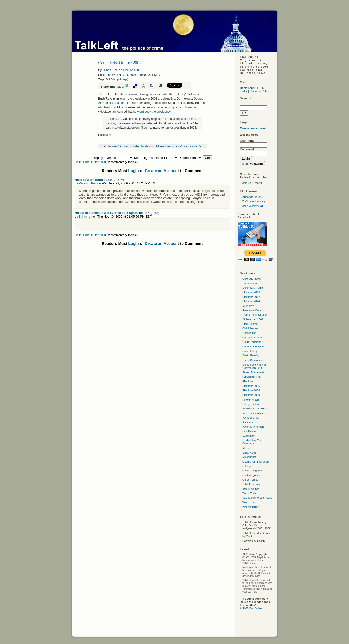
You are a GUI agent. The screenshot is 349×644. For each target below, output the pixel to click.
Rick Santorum (118, 103)
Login (134, 171)
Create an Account (162, 171)
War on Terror (250, 507)
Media (246, 448)
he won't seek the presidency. (152, 112)
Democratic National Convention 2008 (254, 366)
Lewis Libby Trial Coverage (252, 442)
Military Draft (250, 453)
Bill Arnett (85, 216)
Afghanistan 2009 (253, 319)
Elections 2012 (251, 297)
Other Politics (250, 480)
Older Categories (252, 471)
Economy (248, 306)
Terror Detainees (252, 360)
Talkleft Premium (252, 484)
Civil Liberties (250, 328)
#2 (156, 213)
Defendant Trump (253, 288)
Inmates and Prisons (254, 408)
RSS (261, 88)
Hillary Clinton (251, 404)
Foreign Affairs (251, 400)
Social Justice (250, 489)
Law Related (250, 431)
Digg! (121, 87)
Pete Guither (88, 183)
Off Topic (248, 466)
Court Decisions (252, 342)
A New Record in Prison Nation (177, 146)
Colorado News (251, 279)
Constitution (249, 333)
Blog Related (250, 324)
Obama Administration (255, 462)
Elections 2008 (133, 70)
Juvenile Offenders (254, 427)
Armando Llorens (253, 197)
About (253, 88)
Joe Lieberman (251, 418)
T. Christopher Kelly (254, 201)
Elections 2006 (251, 386)
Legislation (249, 436)
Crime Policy (250, 351)
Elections (248, 381)
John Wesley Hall (253, 206)
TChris (107, 70)
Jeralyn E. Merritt (252, 183)
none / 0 (146, 213)
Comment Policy (259, 91)
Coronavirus (250, 283)
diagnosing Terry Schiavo (176, 107)
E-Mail (244, 91)
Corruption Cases (253, 338)
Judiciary (248, 422)
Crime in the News (253, 346)
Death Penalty (251, 355)
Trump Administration (255, 315)
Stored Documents (253, 372)
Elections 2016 (251, 292)
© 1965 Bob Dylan (251, 608)
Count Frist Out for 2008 (90, 162)
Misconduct (249, 457)
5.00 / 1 (113, 180)
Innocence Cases (253, 413)
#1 (123, 180)
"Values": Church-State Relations (130, 146)
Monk (249, 536)
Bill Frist (111, 79)
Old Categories (251, 475)
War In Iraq (249, 502)
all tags (123, 79)
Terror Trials (249, 493)
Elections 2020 (251, 395)
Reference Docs (252, 310)
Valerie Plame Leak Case (257, 498)
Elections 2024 (251, 301)
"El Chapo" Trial (252, 377)
